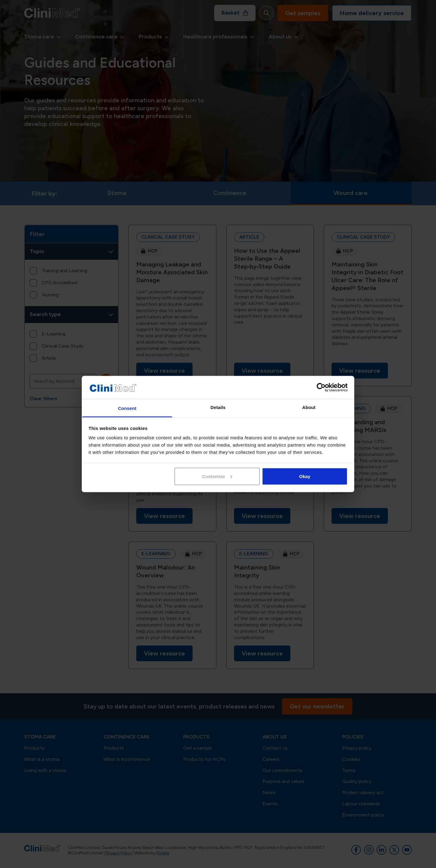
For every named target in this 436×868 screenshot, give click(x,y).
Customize (217, 476)
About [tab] (309, 407)
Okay (305, 476)
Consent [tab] (127, 408)
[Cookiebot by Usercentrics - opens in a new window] (321, 388)
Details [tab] (218, 407)
